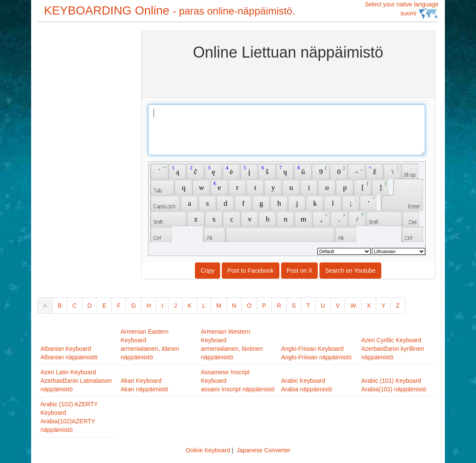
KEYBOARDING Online (170, 10)
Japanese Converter (264, 450)
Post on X (300, 271)
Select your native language (402, 10)
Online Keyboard (208, 450)
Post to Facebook (251, 271)
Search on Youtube (350, 271)
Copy (208, 271)
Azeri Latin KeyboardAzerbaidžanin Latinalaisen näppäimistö (76, 381)
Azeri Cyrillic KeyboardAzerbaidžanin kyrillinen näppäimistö (393, 349)
